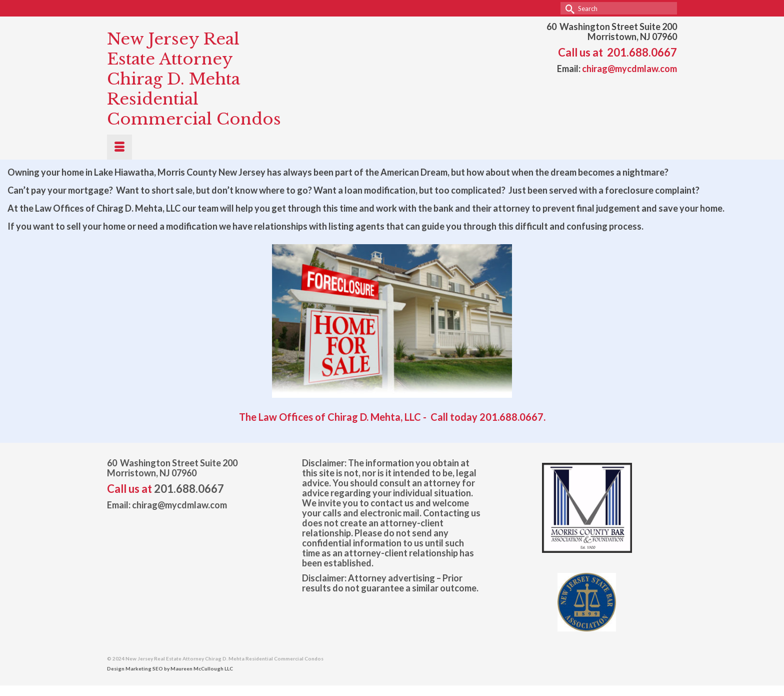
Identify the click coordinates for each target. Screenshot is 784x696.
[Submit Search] (568, 8)
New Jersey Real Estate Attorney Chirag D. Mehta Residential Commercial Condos (194, 79)
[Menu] (119, 147)
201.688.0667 (642, 52)
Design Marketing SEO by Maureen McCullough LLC (170, 668)
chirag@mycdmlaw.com (629, 69)
